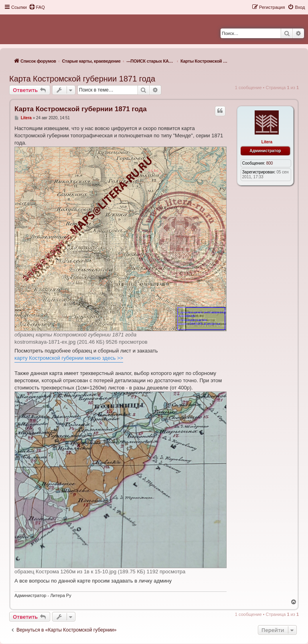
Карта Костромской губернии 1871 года (82, 79)
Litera (267, 142)
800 (270, 163)
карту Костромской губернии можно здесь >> (69, 358)
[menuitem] (37, 7)
